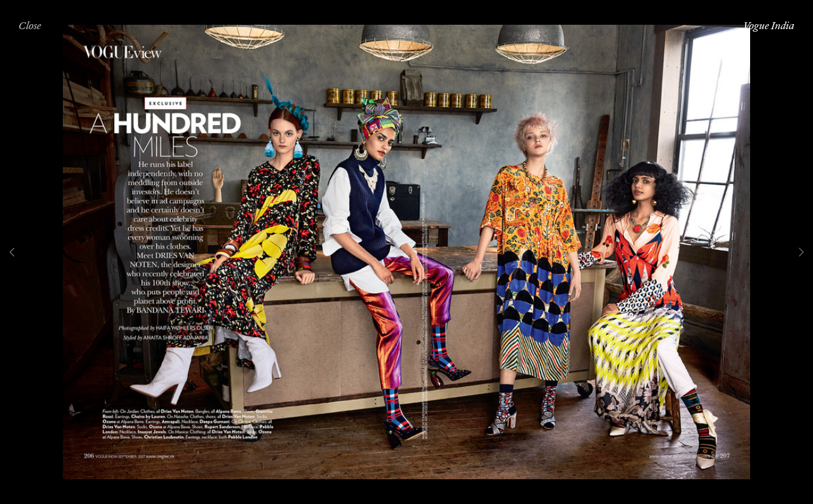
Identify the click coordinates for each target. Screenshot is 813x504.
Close (30, 25)
